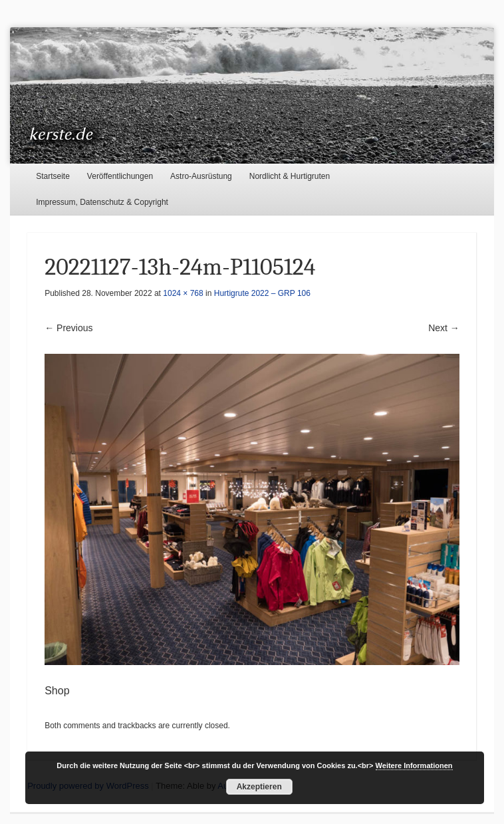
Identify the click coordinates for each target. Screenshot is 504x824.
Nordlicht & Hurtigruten (290, 176)
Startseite (53, 176)
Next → (444, 328)
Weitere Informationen (414, 765)
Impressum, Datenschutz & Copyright (102, 202)
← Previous (68, 328)
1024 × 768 (183, 293)
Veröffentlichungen (120, 176)
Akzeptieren (259, 787)
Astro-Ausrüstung (201, 176)
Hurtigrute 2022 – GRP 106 (262, 293)
